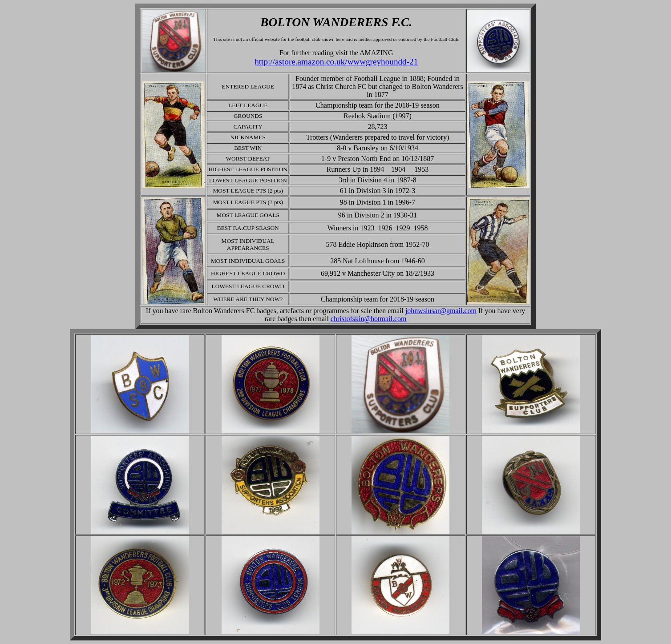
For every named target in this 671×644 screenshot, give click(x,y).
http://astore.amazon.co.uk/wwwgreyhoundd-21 (336, 62)
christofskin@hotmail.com (369, 319)
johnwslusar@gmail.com (441, 311)
